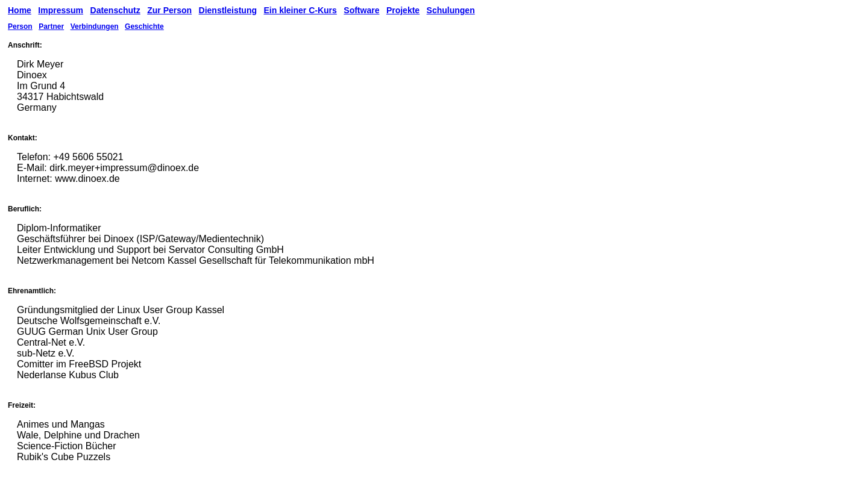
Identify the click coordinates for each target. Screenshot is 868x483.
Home (20, 10)
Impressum (61, 10)
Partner (51, 26)
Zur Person (169, 10)
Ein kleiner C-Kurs (300, 10)
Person (20, 26)
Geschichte (144, 26)
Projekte (403, 10)
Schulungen (451, 10)
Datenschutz (115, 10)
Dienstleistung (228, 10)
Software (361, 10)
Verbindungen (95, 26)
